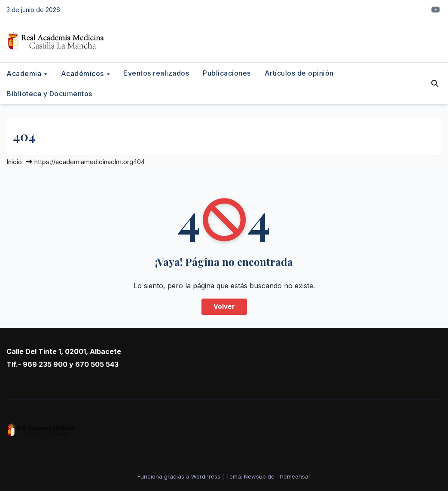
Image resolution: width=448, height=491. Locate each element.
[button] (435, 83)
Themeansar (293, 476)
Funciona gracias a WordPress (180, 476)
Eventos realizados (156, 73)
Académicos (84, 73)
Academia (25, 73)
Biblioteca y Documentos (49, 94)
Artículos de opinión (299, 73)
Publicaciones (227, 73)
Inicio (14, 162)
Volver (224, 306)
